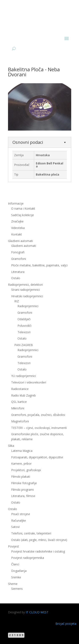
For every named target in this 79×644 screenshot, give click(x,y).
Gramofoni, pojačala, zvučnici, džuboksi (38, 415)
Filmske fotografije (24, 483)
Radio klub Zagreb (23, 395)
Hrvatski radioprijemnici (27, 296)
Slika (11, 446)
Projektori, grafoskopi (26, 470)
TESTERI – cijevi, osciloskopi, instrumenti (39, 428)
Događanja (19, 571)
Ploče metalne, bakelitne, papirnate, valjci (39, 265)
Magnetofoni (20, 421)
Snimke (16, 577)
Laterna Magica (22, 451)
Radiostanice (20, 389)
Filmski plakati (21, 477)
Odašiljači (24, 319)
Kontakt (17, 234)
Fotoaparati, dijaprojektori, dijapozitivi (37, 457)
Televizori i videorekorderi (29, 382)
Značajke (17, 221)
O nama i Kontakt (23, 208)
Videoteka (18, 228)
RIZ (17, 301)
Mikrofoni (18, 408)
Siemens (17, 589)
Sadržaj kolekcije (23, 215)
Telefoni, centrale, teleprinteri (31, 533)
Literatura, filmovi (23, 496)
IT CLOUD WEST (37, 612)
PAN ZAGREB (24, 345)
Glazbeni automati (20, 241)
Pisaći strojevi (21, 514)
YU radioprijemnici (23, 376)
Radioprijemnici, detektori (25, 285)
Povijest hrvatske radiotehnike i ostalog (38, 551)
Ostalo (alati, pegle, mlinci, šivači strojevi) (39, 540)
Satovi (15, 527)
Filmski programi (22, 490)
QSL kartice (19, 402)
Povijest (13, 546)
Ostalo (16, 278)
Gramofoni (19, 259)
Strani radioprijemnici (25, 290)
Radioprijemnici (28, 306)
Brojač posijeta (66, 624)
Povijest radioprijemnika (28, 558)
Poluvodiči (24, 326)
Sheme (13, 584)
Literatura (18, 272)
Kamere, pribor (21, 463)
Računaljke (19, 520)
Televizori (24, 332)
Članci (15, 564)
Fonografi (18, 252)
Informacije (16, 203)
